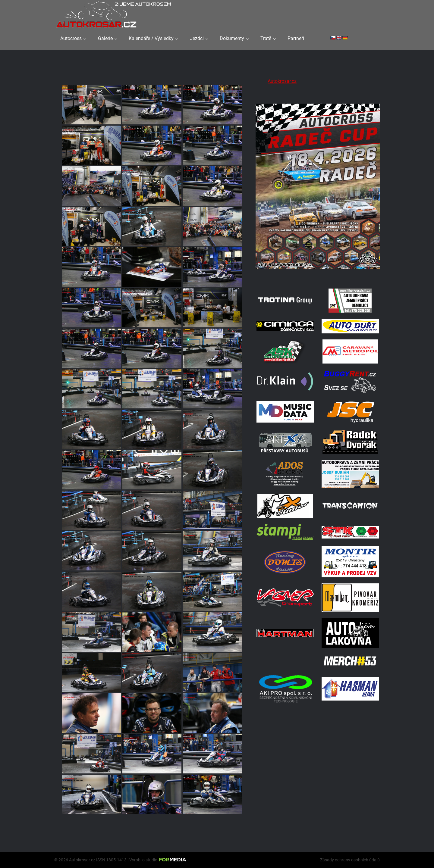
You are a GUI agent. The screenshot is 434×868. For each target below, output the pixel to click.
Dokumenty (232, 38)
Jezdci (197, 38)
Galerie (105, 38)
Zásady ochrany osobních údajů (350, 860)
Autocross (71, 38)
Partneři (296, 38)
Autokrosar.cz (282, 81)
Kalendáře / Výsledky (151, 38)
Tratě (266, 38)
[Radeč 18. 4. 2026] (318, 275)
